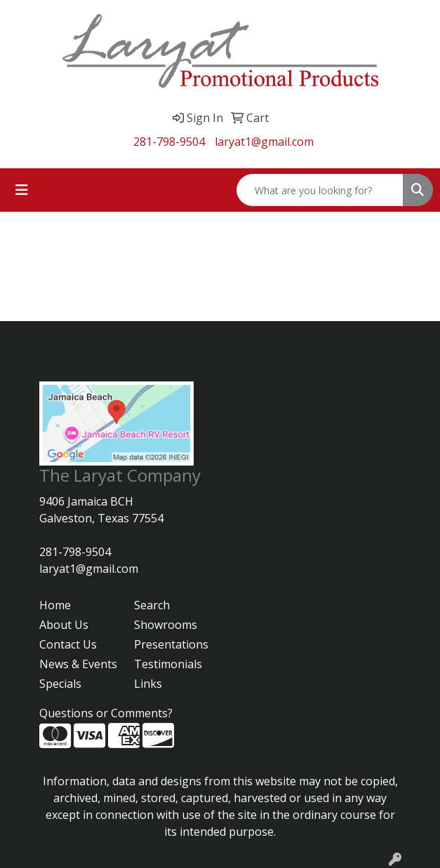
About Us (64, 625)
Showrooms (166, 625)
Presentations (171, 644)
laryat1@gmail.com (264, 142)
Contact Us (68, 644)
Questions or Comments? (106, 713)
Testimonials (168, 664)
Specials (60, 684)
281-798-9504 (169, 142)
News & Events (78, 664)
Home (55, 605)
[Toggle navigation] (22, 190)
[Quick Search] (320, 190)
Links (148, 684)
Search (152, 605)
